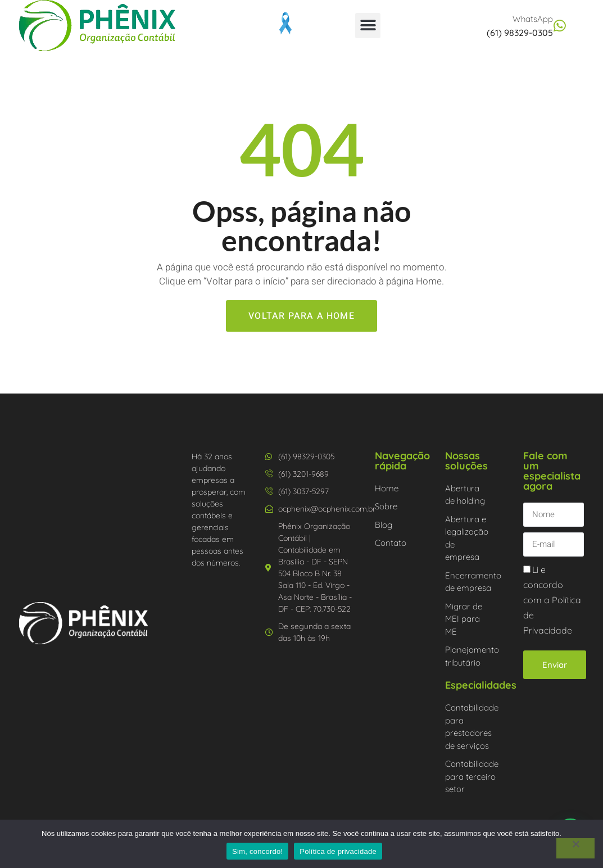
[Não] (575, 848)
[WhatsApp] (560, 26)
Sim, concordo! (257, 851)
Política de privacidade (338, 851)
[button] (368, 26)
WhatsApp (533, 19)
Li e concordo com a (552, 600)
